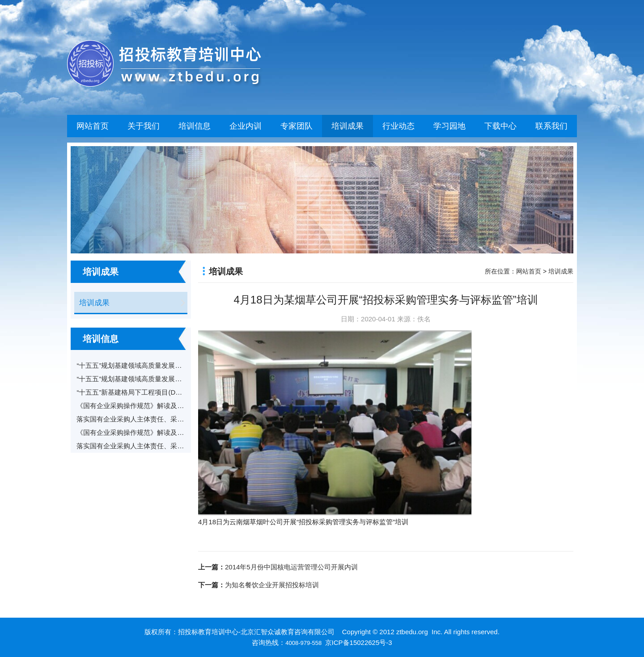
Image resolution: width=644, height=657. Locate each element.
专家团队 (297, 126)
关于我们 (144, 126)
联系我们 (551, 126)
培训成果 (347, 126)
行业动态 (398, 126)
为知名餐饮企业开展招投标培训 (272, 585)
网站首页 (93, 126)
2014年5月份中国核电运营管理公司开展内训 (291, 567)
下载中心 (500, 126)
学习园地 (449, 126)
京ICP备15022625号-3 (359, 642)
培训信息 (195, 126)
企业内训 (246, 126)
